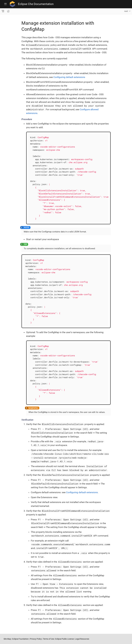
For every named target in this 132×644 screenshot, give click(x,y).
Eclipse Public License (65, 639)
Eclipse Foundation (20, 639)
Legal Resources (82, 639)
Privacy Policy (36, 639)
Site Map (7, 639)
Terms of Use (49, 639)
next (126, 11)
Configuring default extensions (69, 77)
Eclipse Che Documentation (36, 4)
